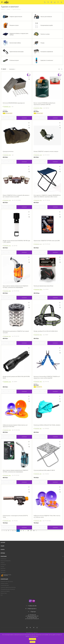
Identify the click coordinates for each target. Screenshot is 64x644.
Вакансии (3, 568)
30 (34, 531)
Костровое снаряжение (43, 52)
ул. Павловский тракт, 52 (32, 616)
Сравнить (29, 77)
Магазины (3, 572)
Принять (33, 642)
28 (28, 531)
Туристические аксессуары (13, 52)
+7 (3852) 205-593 (32, 606)
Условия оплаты (4, 583)
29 (31, 531)
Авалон (36, 633)
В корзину (24, 118)
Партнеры (3, 570)
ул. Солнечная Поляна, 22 (32, 619)
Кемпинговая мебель (12, 43)
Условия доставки (5, 585)
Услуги (3, 549)
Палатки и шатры (42, 34)
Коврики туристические (12, 17)
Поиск (48, 2)
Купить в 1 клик (29, 79)
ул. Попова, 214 (32, 615)
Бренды (3, 553)
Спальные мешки (11, 60)
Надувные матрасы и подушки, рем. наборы (16, 34)
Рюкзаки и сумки (11, 25)
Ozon (30, 601)
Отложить (29, 74)
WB (34, 601)
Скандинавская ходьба (43, 25)
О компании (4, 559)
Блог (2, 595)
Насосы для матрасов (43, 17)
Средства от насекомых (43, 60)
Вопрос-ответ (4, 593)
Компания (4, 556)
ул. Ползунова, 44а (32, 617)
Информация (4, 579)
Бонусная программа (6, 561)
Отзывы (2, 567)
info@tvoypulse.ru (32, 609)
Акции (2, 546)
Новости (3, 563)
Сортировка (12, 69)
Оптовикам (3, 565)
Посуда (39, 43)
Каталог (3, 542)
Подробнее (33, 639)
